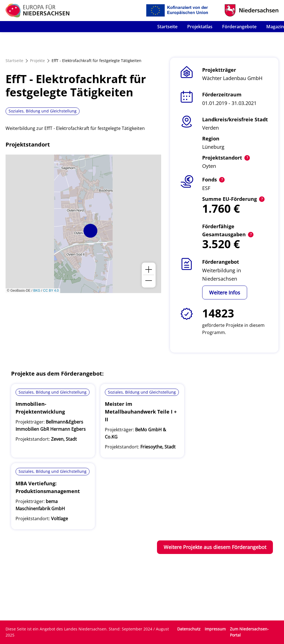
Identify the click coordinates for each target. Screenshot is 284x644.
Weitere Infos (225, 293)
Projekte (37, 61)
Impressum (215, 629)
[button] (90, 231)
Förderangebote (239, 27)
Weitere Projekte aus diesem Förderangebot (215, 547)
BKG (37, 291)
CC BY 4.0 (51, 291)
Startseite (167, 27)
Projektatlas (200, 27)
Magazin (275, 27)
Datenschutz (189, 629)
